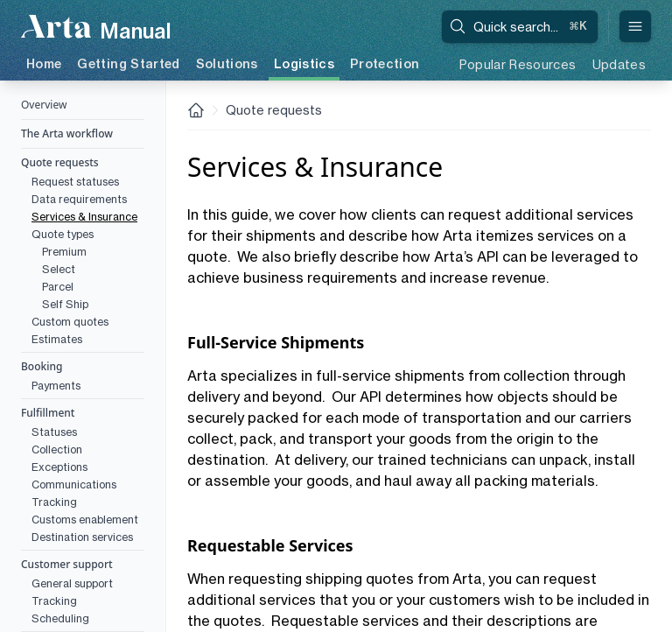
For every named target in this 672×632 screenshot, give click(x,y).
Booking (42, 366)
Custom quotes (70, 322)
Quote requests (60, 162)
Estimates (57, 339)
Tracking (54, 502)
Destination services (82, 537)
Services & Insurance (84, 217)
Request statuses (75, 182)
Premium (64, 252)
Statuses (54, 432)
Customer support (67, 564)
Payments (56, 386)
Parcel (58, 287)
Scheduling (60, 618)
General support (72, 583)
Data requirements (79, 199)
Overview (44, 105)
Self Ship (65, 304)
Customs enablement (85, 520)
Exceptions (59, 467)
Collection (57, 449)
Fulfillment (48, 413)
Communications (74, 485)
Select (59, 269)
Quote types (63, 234)
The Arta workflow (67, 133)
